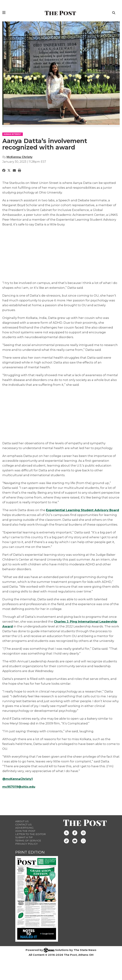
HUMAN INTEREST (13, 134)
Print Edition (30, 857)
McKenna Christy (20, 157)
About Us (22, 826)
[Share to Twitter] (9, 170)
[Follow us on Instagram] (83, 838)
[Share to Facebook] (4, 170)
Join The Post (25, 836)
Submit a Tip (24, 842)
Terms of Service (28, 845)
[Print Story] (19, 170)
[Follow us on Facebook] (75, 838)
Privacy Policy (26, 849)
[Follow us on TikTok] (66, 846)
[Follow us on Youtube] (75, 846)
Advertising (24, 833)
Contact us (23, 829)
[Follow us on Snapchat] (83, 846)
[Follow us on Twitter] (66, 838)
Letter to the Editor (30, 839)
